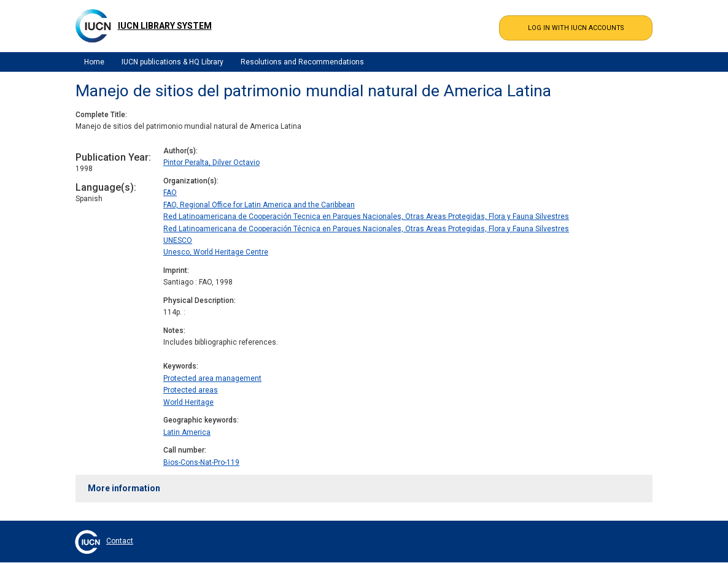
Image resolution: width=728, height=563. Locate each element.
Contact (120, 541)
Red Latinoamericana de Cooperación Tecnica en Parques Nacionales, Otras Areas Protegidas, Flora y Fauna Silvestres (366, 216)
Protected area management (212, 378)
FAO (170, 193)
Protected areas (191, 390)
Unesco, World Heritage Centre (216, 252)
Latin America (187, 432)
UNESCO (178, 240)
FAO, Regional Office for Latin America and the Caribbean (259, 205)
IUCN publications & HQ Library (172, 62)
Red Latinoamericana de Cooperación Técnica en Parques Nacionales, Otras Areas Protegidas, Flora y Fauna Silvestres (366, 229)
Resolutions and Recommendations (302, 62)
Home (94, 62)
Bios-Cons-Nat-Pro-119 (201, 462)
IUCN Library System (165, 26)
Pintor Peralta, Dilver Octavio (211, 163)
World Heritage (188, 402)
